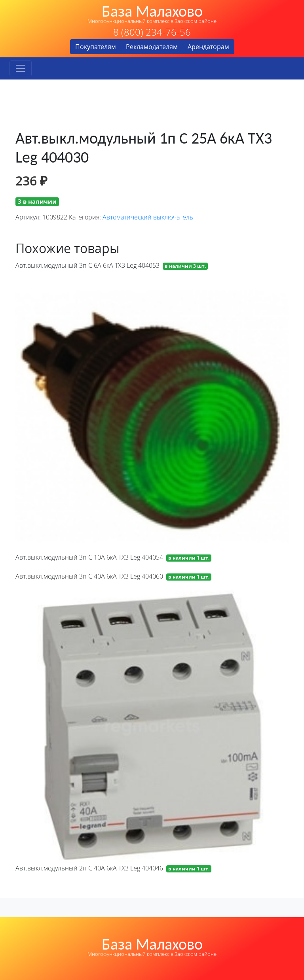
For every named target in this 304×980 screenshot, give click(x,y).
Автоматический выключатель (148, 217)
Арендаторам (208, 47)
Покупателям (96, 47)
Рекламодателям (152, 47)
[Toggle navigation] (21, 68)
